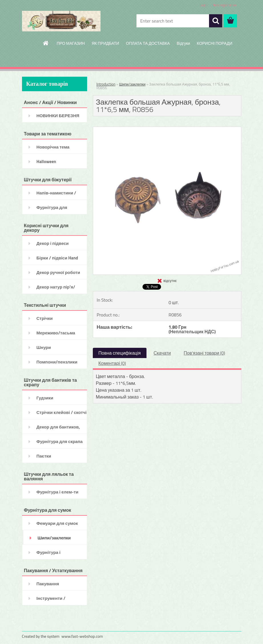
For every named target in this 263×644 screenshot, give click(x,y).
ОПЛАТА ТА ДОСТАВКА (148, 43)
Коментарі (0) (112, 363)
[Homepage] (46, 43)
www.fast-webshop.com (82, 636)
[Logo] (61, 21)
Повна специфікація (120, 353)
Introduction (106, 84)
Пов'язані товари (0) (204, 353)
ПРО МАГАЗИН (71, 43)
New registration (224, 5)
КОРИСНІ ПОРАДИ (214, 43)
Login (204, 5)
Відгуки (183, 43)
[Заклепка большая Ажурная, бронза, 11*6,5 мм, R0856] (167, 129)
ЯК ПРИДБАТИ (105, 43)
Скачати (162, 353)
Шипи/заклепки (132, 84)
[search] (216, 21)
